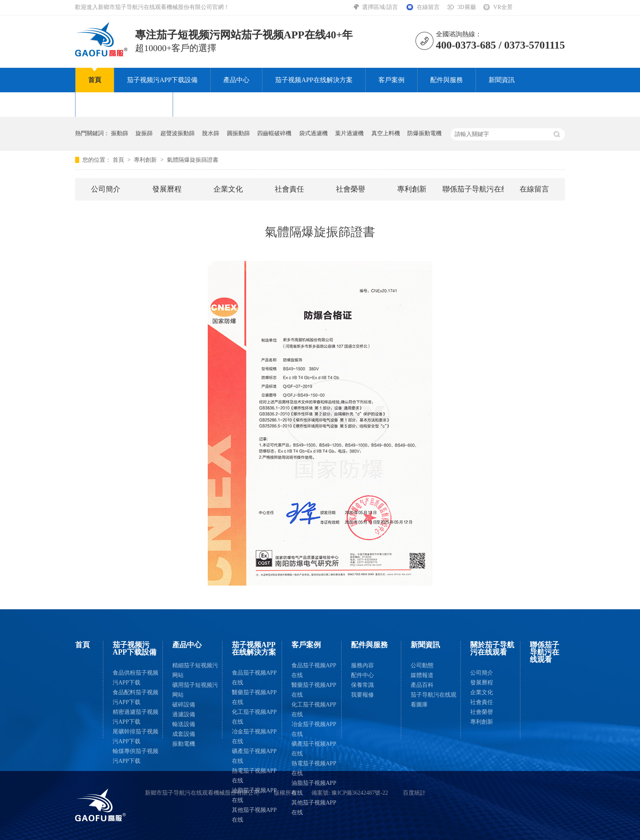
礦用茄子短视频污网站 (195, 690)
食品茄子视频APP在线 (254, 678)
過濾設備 (184, 714)
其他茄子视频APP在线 (254, 815)
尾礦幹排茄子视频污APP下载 (136, 736)
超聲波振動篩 (178, 133)
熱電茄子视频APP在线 (254, 776)
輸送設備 (184, 724)
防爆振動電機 (424, 133)
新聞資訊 (502, 80)
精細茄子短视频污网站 (195, 670)
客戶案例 (391, 80)
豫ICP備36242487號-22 (360, 793)
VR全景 (503, 7)
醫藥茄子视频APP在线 (254, 697)
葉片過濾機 (349, 133)
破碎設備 (184, 705)
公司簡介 (106, 189)
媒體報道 (422, 675)
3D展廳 (466, 7)
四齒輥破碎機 (274, 133)
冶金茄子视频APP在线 (254, 736)
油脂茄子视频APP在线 (254, 795)
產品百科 (422, 685)
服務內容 (362, 665)
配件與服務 (447, 80)
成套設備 (184, 734)
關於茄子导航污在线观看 (124, 104)
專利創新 (146, 160)
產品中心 (236, 80)
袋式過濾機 (313, 133)
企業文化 (228, 189)
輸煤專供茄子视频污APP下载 (136, 756)
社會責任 (289, 189)
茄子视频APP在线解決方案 (314, 80)
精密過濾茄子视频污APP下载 (136, 717)
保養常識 (362, 685)
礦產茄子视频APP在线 (254, 756)
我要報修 (362, 695)
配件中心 (362, 675)
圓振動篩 (238, 133)
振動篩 (120, 133)
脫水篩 (211, 133)
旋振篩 (144, 133)
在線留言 (428, 7)
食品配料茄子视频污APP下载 (136, 697)
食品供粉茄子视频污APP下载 (136, 678)
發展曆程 (167, 189)
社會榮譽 (351, 189)
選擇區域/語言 (381, 7)
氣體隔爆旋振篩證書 (193, 160)
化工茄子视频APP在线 (254, 717)
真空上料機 (386, 133)
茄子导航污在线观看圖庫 (433, 700)
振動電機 (184, 744)
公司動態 (422, 665)
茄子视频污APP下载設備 (162, 80)
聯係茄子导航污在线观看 (222, 104)
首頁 (95, 80)
